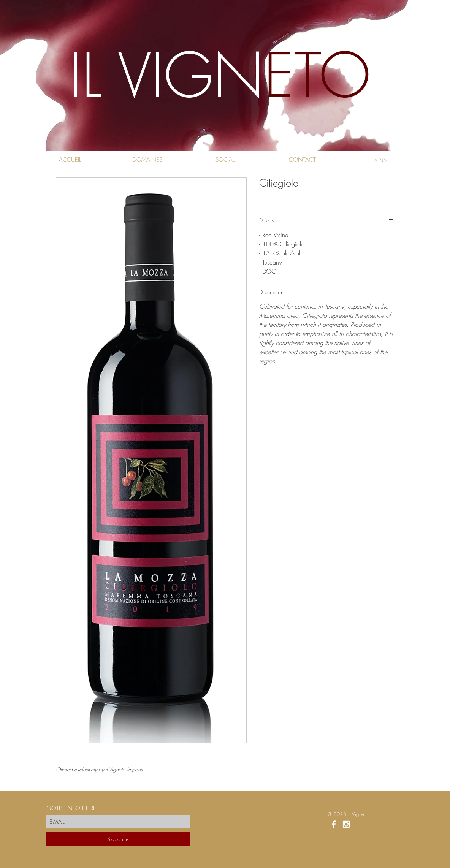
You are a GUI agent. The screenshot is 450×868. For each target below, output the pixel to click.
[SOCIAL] (225, 160)
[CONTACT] (302, 160)
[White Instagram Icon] (346, 824)
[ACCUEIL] (70, 160)
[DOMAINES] (147, 160)
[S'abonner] (118, 839)
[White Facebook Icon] (334, 824)
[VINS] (380, 160)
